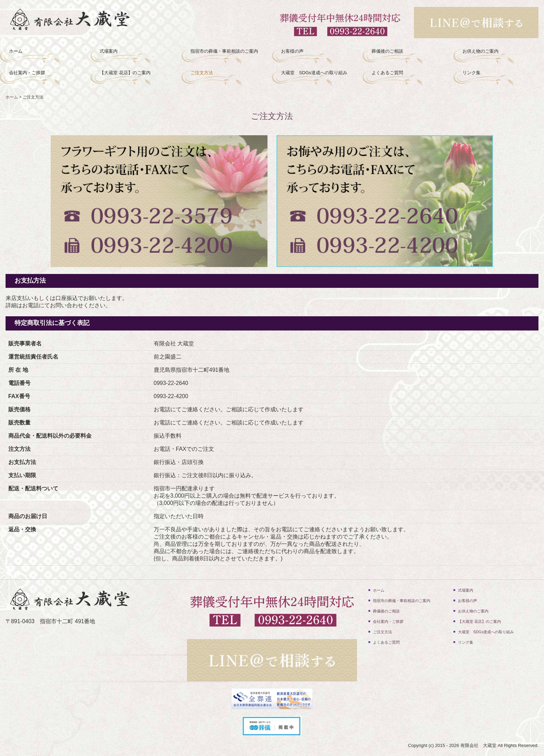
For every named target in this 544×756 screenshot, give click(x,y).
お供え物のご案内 (481, 51)
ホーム (16, 51)
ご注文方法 (202, 73)
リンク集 (471, 73)
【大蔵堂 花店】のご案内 (125, 73)
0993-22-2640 (171, 383)
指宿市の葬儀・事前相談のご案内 (224, 51)
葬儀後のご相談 (387, 51)
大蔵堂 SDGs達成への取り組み (314, 73)
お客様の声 (292, 51)
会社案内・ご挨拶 (27, 73)
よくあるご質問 (387, 73)
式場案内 (109, 51)
